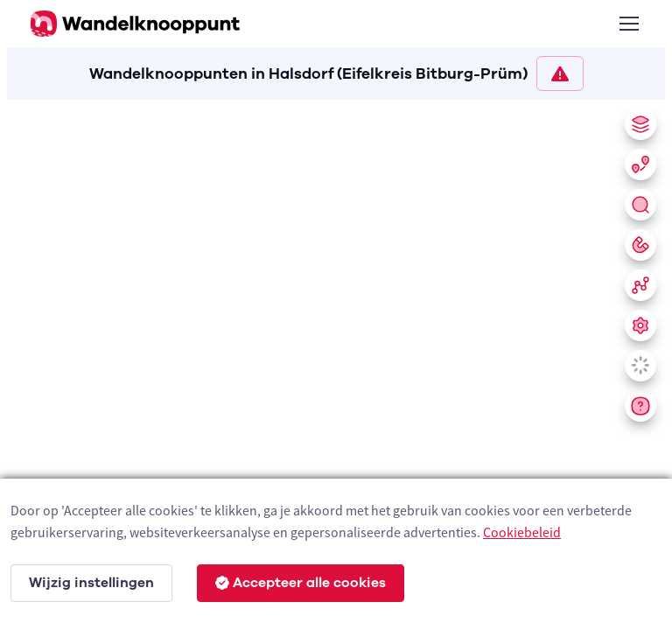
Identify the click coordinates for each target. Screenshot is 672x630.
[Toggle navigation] (628, 24)
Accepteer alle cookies (301, 583)
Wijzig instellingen (91, 583)
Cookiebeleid (522, 532)
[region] (336, 361)
